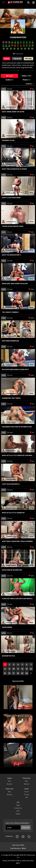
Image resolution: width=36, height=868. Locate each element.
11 (18, 669)
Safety (18, 814)
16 (9, 673)
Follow (7, 59)
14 (31, 669)
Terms (27, 792)
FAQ (26, 797)
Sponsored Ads (18, 681)
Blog (18, 805)
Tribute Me (17, 59)
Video (27, 76)
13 (27, 669)
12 (22, 669)
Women (10, 784)
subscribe (26, 827)
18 (18, 673)
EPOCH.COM (15, 861)
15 (5, 673)
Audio (9, 80)
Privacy (27, 794)
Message (28, 59)
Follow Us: (9, 836)
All (10, 76)
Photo (26, 80)
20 (27, 673)
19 (22, 673)
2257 (18, 811)
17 (14, 673)
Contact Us (18, 808)
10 (14, 669)
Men (9, 781)
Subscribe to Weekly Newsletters (17, 823)
